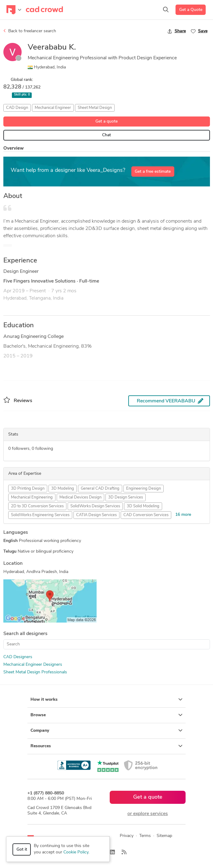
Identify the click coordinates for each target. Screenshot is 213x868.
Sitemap (164, 836)
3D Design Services (126, 497)
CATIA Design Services (96, 515)
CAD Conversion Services (146, 515)
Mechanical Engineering (32, 497)
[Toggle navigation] (14, 10)
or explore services (148, 814)
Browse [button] (106, 715)
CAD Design (17, 108)
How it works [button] (106, 700)
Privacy (127, 836)
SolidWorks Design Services (95, 506)
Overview (14, 149)
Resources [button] (106, 746)
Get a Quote (191, 10)
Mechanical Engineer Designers (33, 665)
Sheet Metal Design (95, 108)
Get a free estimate (153, 172)
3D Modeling (63, 489)
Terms (145, 836)
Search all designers (25, 634)
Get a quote (106, 122)
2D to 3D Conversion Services (37, 506)
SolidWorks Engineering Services (40, 515)
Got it (22, 850)
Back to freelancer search (30, 31)
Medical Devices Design (80, 497)
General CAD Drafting (100, 489)
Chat (106, 135)
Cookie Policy (76, 852)
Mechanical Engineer (53, 108)
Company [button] (106, 731)
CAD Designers (18, 657)
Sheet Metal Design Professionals (35, 672)
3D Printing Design (28, 489)
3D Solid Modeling (143, 506)
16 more (183, 515)
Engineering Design (144, 489)
